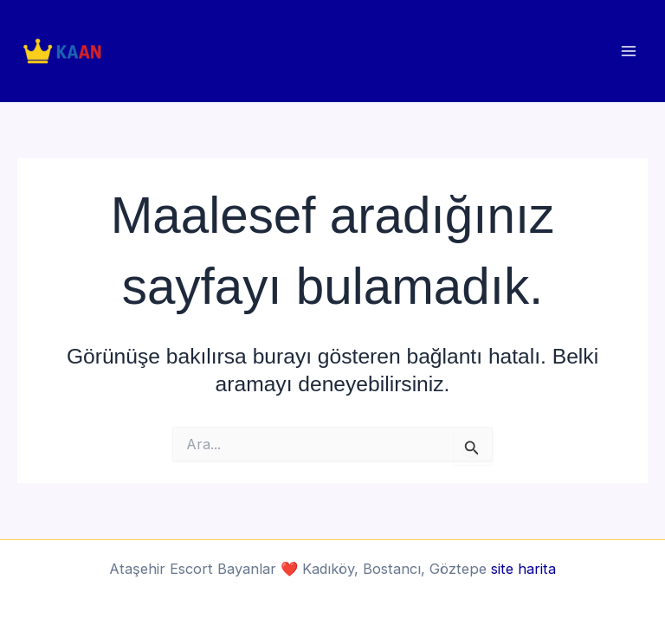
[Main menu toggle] (628, 52)
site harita (523, 569)
